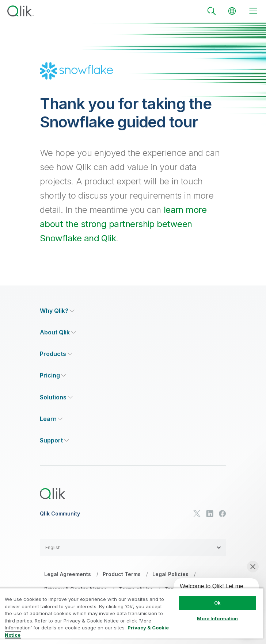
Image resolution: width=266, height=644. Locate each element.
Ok (217, 603)
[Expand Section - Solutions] (56, 397)
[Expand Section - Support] (54, 440)
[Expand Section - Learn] (51, 419)
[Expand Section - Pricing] (53, 375)
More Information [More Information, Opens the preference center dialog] (217, 618)
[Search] (212, 11)
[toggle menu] (253, 11)
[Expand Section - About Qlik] (58, 332)
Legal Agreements (68, 574)
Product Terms (122, 574)
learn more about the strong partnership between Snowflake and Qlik (123, 224)
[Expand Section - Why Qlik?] (57, 311)
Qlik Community (60, 514)
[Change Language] (232, 11)
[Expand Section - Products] (56, 354)
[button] (133, 548)
